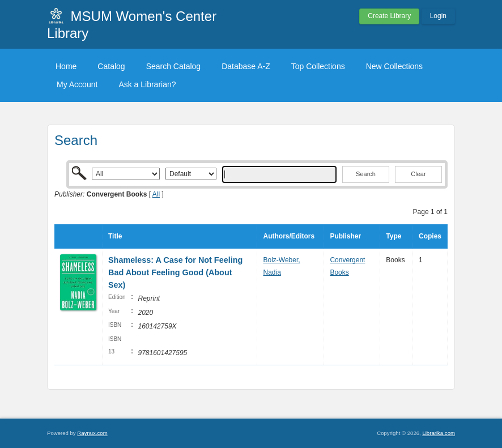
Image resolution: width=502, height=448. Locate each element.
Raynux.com (92, 433)
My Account (77, 84)
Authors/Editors (289, 236)
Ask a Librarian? (147, 84)
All (156, 194)
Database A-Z (246, 66)
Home (66, 66)
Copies (430, 236)
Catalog (111, 66)
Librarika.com (439, 433)
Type (393, 236)
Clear (418, 174)
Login (438, 16)
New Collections (394, 66)
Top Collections (318, 66)
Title (115, 236)
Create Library (389, 16)
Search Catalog (174, 66)
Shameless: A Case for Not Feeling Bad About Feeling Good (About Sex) (175, 272)
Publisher (345, 236)
